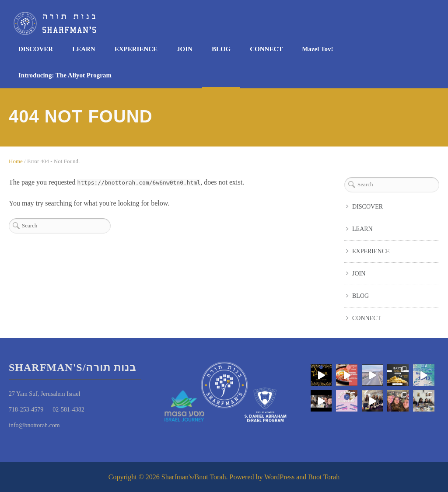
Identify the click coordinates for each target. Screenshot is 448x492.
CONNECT (266, 49)
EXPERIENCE (136, 49)
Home (16, 161)
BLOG (221, 49)
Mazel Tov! (317, 49)
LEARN (84, 49)
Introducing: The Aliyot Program (65, 75)
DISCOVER (36, 49)
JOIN (185, 49)
